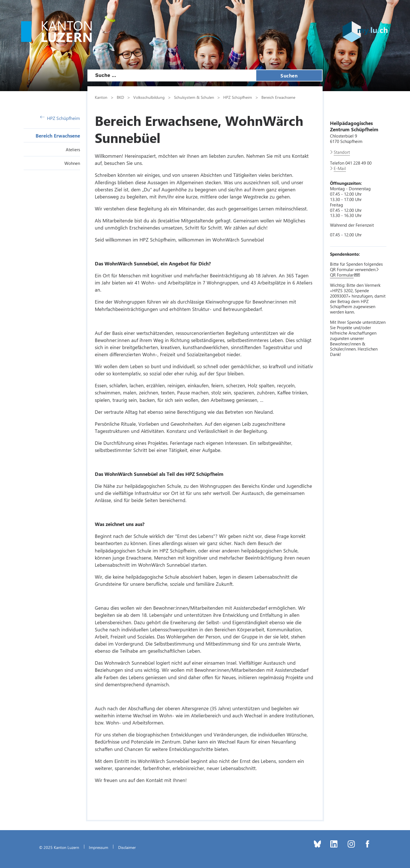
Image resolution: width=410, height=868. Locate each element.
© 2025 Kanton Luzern (59, 847)
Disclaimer (127, 847)
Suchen (289, 75)
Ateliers (73, 150)
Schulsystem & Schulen (194, 97)
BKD (120, 97)
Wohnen (72, 163)
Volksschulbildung (149, 97)
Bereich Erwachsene (58, 136)
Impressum (99, 847)
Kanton (101, 97)
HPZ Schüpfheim (60, 118)
